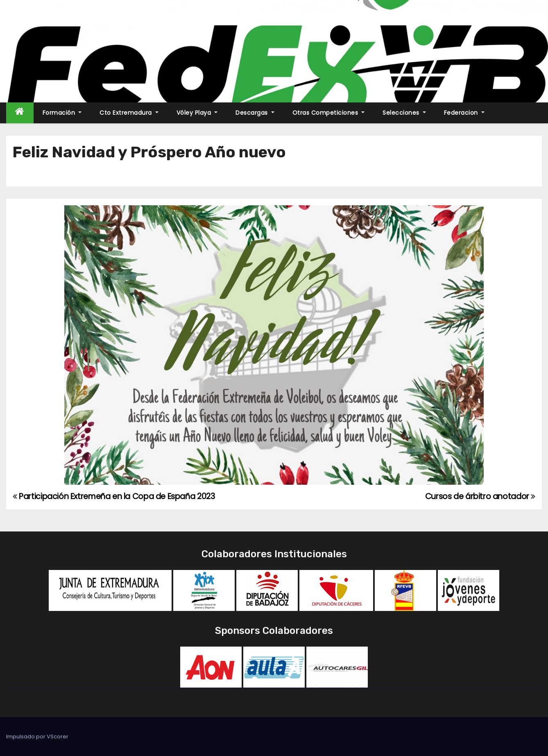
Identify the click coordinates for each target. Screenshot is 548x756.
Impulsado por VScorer (37, 737)
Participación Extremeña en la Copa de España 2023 (114, 496)
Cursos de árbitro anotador (480, 496)
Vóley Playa (197, 113)
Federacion (464, 113)
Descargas (255, 113)
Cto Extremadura (129, 113)
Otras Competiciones (329, 113)
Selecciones (404, 113)
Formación (62, 113)
